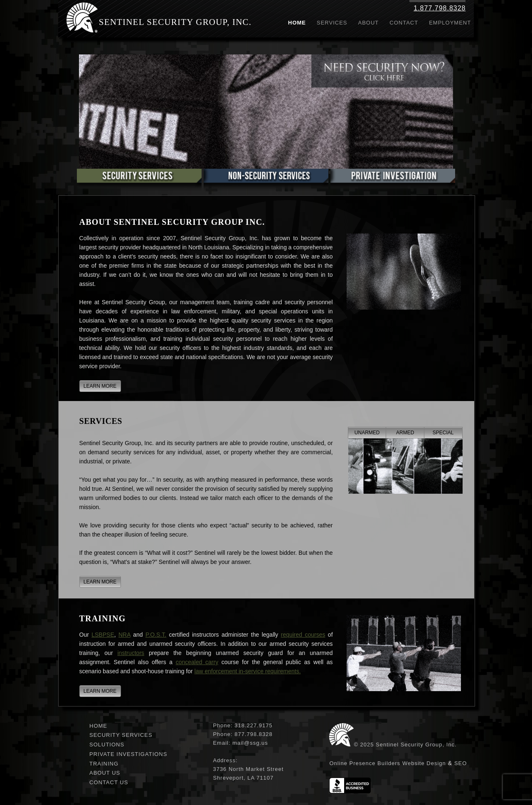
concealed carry (197, 662)
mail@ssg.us (250, 743)
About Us (105, 773)
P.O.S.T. (156, 635)
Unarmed (367, 433)
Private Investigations (128, 754)
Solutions (107, 745)
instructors (131, 653)
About (369, 23)
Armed (405, 433)
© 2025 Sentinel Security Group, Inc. (405, 745)
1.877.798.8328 (440, 8)
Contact (404, 23)
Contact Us (109, 782)
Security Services (121, 735)
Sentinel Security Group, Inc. (175, 22)
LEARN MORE (100, 386)
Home (297, 23)
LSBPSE (103, 635)
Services (332, 23)
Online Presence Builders (365, 763)
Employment (450, 23)
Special (443, 433)
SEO (461, 763)
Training (104, 764)
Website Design (424, 763)
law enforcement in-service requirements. (248, 671)
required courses (303, 635)
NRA (124, 635)
